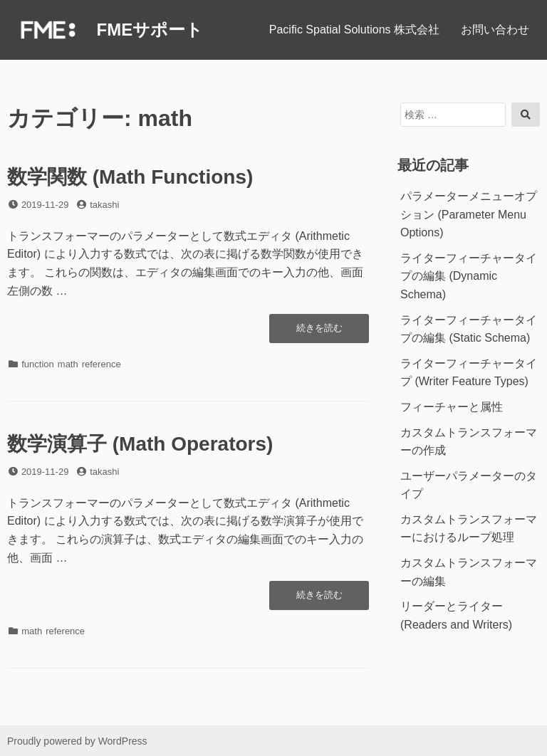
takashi (104, 205)
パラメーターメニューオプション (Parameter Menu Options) (469, 214)
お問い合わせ (495, 30)
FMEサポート (150, 30)
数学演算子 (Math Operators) (140, 444)
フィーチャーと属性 (452, 407)
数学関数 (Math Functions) (130, 177)
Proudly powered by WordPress (77, 741)
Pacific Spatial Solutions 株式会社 (354, 30)
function (38, 364)
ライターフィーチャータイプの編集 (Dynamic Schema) (469, 276)
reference (101, 364)
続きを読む (323, 332)
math (68, 364)
